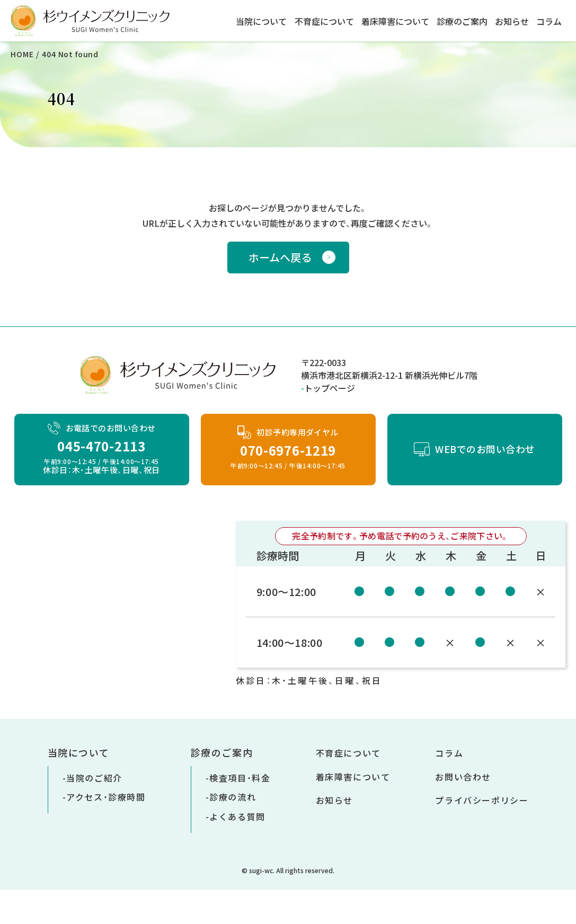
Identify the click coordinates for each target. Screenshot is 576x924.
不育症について (324, 21)
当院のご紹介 (94, 778)
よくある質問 (237, 816)
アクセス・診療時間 (106, 797)
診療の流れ (233, 797)
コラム (549, 21)
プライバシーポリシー (482, 800)
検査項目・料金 (240, 778)
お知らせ (512, 21)
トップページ (330, 388)
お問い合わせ (463, 777)
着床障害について (395, 21)
